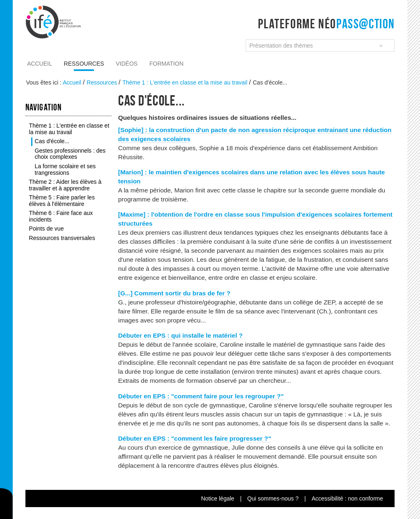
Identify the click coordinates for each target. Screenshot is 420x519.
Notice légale (218, 498)
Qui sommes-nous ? (273, 498)
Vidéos (127, 64)
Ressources (84, 64)
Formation (166, 64)
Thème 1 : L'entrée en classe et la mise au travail (185, 82)
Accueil (40, 64)
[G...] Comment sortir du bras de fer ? (174, 293)
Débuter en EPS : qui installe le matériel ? (180, 335)
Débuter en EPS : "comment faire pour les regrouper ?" (201, 396)
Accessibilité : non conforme (347, 498)
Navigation (43, 107)
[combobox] (320, 46)
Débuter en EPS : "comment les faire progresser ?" (195, 438)
